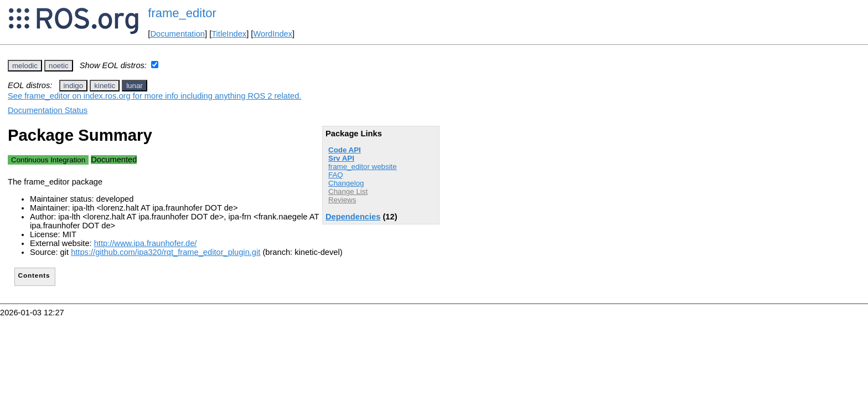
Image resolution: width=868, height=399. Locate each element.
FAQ (336, 175)
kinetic (105, 86)
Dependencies (353, 217)
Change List (348, 191)
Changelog (346, 183)
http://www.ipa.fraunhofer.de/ (146, 243)
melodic (25, 66)
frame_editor (182, 13)
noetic (59, 66)
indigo (74, 86)
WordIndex (273, 34)
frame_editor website (363, 167)
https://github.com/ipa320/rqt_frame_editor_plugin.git (166, 252)
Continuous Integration (48, 160)
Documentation (177, 34)
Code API (345, 150)
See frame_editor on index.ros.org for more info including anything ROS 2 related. (154, 96)
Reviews (342, 200)
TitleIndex (229, 34)
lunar (135, 86)
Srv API (341, 158)
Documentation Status (48, 110)
